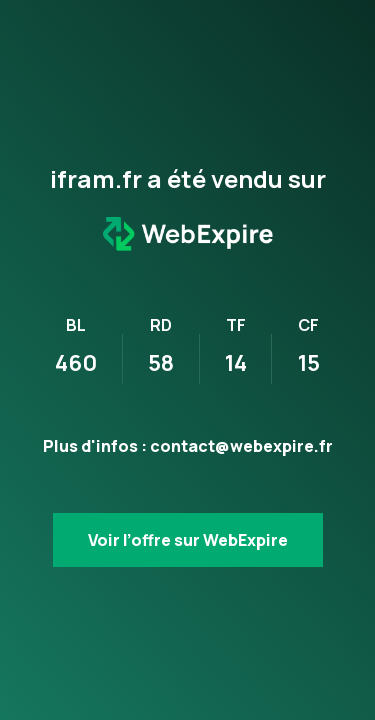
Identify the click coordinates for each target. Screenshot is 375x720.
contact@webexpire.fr (241, 446)
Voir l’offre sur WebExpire (188, 540)
